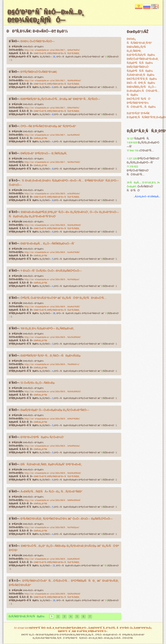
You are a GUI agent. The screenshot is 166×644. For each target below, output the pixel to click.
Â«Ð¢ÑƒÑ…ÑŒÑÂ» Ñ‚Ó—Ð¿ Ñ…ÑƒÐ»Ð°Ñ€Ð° (51, 492)
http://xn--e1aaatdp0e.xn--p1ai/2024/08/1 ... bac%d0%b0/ (52, 135)
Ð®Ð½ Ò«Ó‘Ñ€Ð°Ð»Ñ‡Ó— (38, 41)
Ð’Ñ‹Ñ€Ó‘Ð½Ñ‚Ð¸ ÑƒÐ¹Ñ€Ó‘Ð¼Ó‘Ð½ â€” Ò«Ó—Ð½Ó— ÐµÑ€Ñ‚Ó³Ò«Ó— (67, 519)
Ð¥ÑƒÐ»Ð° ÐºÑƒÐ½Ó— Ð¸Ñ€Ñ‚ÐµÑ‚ (44, 154)
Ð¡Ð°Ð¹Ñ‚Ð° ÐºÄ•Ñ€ (138, 113)
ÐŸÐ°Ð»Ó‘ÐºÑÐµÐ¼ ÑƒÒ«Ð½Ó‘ (42, 437)
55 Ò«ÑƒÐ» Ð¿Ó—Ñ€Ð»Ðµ (38, 383)
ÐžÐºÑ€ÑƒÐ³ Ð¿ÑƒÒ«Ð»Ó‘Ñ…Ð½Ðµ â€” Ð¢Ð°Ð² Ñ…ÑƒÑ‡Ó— (60, 99)
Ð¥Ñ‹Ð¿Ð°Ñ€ (41, 138)
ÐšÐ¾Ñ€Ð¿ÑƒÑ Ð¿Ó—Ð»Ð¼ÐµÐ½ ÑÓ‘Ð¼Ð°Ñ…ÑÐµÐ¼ (143, 91)
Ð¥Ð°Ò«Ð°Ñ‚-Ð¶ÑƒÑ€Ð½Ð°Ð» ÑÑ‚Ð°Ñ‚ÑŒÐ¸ (57, 53)
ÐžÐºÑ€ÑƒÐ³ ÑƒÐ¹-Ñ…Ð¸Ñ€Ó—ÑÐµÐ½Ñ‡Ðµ (51, 356)
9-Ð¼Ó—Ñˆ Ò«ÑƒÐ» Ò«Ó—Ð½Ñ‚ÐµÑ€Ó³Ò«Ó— (51, 271)
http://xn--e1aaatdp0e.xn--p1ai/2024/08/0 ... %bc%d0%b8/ (53, 337)
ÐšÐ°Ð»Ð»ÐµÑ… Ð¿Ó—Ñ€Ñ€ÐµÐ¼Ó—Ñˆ (48, 244)
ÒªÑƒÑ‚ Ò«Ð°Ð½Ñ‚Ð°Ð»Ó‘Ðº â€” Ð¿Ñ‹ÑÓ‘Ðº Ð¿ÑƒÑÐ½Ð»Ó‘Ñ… (63, 298)
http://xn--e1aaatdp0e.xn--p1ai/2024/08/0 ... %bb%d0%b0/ (53, 225)
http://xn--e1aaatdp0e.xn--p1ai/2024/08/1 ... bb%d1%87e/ (52, 50)
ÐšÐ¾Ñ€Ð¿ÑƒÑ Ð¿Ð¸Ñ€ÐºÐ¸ (137, 49)
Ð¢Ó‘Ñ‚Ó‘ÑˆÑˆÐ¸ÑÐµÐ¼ (142, 79)
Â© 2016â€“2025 (22, 628)
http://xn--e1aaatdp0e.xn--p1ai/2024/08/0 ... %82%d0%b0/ (52, 594)
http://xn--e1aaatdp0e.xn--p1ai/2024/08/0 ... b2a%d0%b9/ (52, 559)
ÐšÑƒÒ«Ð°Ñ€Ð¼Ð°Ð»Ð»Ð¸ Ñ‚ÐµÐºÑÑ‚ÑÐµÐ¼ (143, 61)
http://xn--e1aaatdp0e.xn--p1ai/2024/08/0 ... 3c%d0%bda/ (52, 446)
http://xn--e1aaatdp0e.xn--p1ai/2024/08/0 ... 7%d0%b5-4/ (52, 364)
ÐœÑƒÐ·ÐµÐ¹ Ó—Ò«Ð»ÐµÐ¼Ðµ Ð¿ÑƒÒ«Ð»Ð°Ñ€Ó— (55, 410)
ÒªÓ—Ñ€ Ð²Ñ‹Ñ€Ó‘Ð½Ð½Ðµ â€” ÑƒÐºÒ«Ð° (48, 126)
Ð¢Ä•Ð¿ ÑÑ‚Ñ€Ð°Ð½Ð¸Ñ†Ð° (139, 41)
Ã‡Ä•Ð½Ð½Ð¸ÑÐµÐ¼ (141, 75)
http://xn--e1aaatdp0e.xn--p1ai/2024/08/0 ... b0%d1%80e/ (52, 419)
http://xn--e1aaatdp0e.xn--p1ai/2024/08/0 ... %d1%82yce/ (52, 528)
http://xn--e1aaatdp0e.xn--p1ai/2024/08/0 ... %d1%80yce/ (52, 280)
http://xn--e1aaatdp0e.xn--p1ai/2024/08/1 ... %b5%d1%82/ (52, 162)
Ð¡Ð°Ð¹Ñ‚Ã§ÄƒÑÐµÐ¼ (141, 55)
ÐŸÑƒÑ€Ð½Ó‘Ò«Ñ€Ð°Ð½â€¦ (39, 72)
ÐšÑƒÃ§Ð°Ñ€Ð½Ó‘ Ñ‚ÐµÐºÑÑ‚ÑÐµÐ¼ (140, 69)
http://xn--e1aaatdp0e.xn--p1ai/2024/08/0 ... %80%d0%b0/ (53, 500)
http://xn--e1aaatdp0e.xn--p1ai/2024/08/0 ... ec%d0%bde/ (52, 194)
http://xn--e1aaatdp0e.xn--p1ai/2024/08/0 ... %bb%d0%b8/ (53, 473)
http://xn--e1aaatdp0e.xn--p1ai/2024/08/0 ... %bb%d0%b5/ (53, 392)
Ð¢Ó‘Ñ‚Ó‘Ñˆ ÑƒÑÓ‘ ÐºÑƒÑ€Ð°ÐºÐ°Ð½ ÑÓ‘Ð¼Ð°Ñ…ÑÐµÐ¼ (141, 103)
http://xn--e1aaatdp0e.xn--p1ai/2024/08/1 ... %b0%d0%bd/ (53, 81)
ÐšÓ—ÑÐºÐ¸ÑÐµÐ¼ (141, 83)
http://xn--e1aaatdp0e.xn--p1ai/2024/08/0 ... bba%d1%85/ (52, 307)
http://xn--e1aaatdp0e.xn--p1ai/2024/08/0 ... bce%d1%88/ (52, 252)
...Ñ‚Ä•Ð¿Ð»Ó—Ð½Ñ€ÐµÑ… (147, 197)
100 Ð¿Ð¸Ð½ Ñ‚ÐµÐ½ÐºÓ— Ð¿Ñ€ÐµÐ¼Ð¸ (47, 329)
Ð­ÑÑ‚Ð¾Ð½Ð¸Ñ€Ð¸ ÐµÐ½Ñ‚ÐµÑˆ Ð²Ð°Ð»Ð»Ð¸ (51, 465)
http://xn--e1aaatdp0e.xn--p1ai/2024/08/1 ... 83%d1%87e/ (52, 108)
